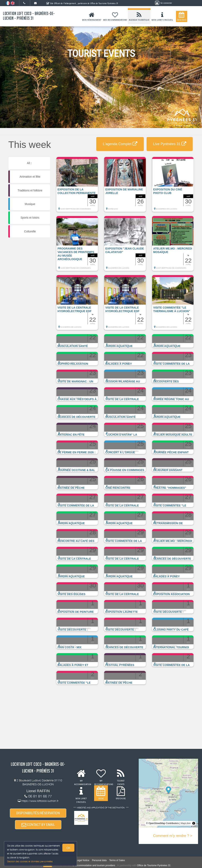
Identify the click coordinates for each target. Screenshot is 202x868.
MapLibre (186, 823)
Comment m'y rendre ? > (173, 836)
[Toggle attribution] (194, 823)
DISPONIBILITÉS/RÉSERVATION (38, 813)
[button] (77, 186)
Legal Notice (83, 860)
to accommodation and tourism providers (94, 865)
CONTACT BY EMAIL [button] (38, 825)
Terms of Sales (117, 860)
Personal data (99, 860)
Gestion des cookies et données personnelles (30, 861)
